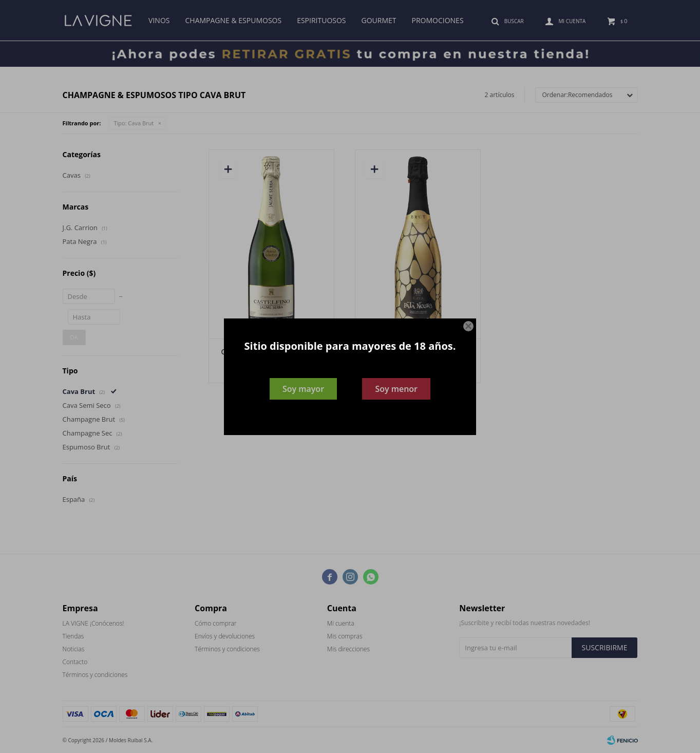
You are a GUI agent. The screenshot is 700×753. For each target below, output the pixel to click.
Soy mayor (303, 389)
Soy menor (396, 389)
